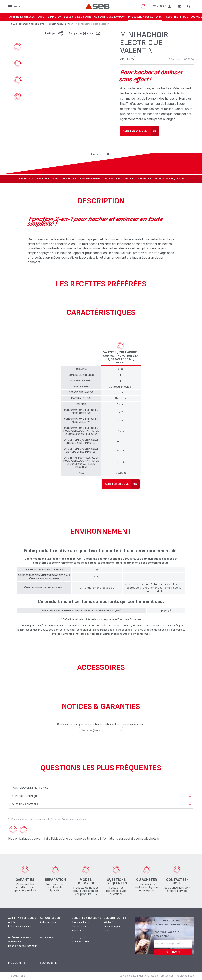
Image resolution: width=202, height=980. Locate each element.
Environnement (90, 179)
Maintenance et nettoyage (30, 788)
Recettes (172, 17)
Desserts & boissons (78, 17)
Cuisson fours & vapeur (110, 17)
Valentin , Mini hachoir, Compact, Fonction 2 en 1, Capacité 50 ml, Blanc (121, 358)
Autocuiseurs (50, 918)
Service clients (128, 976)
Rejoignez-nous (185, 976)
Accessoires (112, 179)
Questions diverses (25, 804)
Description (25, 179)
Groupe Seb (167, 976)
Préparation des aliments (145, 17)
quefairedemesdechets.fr (142, 838)
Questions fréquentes (170, 179)
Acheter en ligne (135, 131)
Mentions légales (148, 976)
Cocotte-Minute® (49, 17)
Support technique (25, 796)
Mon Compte (17, 963)
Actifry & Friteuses (22, 17)
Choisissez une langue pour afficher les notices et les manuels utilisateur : (101, 724)
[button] (162, 6)
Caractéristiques (65, 179)
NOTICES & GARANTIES (138, 179)
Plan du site (48, 963)
